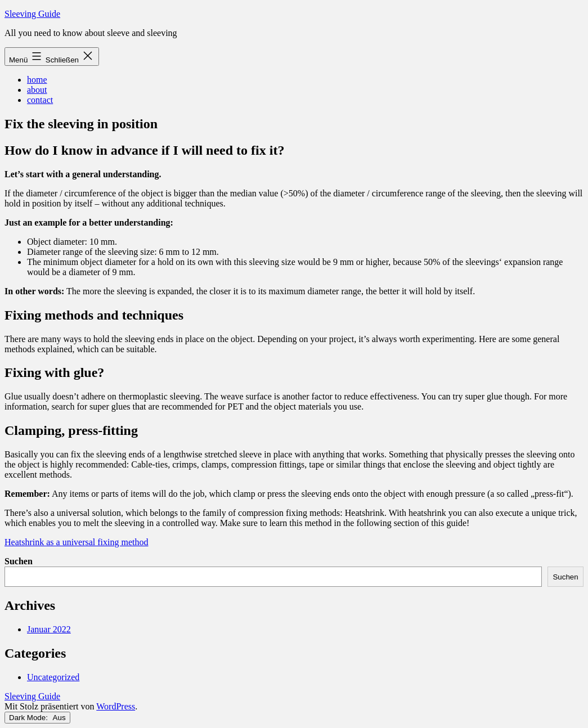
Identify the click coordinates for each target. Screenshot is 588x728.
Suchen (19, 561)
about (37, 90)
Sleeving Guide (32, 14)
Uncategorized (53, 677)
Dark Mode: (37, 718)
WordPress (116, 706)
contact (40, 100)
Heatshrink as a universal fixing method (77, 542)
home (37, 80)
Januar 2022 (49, 629)
